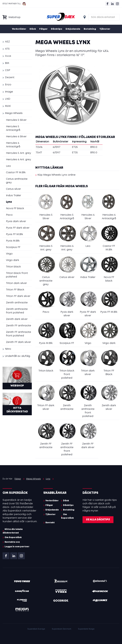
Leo (8, 166)
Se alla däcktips (98, 520)
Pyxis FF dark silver (18, 228)
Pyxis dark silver (16, 221)
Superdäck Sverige (36, 629)
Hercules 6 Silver (16, 137)
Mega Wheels (14, 113)
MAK (8, 106)
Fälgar (43, 29)
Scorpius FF (13, 247)
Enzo (8, 85)
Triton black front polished (17, 275)
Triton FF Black (15, 290)
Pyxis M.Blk (13, 241)
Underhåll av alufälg (18, 356)
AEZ (7, 42)
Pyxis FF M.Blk (15, 234)
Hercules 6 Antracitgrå (13, 145)
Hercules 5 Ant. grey (19, 153)
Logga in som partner (17, 547)
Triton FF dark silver (18, 296)
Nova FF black (15, 208)
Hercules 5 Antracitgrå (13, 128)
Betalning (90, 29)
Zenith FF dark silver (18, 342)
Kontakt (50, 523)
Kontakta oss (12, 542)
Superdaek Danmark (62, 629)
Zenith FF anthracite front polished (19, 334)
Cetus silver (13, 189)
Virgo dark (13, 260)
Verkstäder (19, 29)
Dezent (10, 77)
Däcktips (57, 29)
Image (9, 92)
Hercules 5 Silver (16, 120)
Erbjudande (73, 29)
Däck (33, 29)
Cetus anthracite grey (17, 181)
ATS (7, 49)
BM (7, 63)
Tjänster (105, 29)
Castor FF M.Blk (16, 173)
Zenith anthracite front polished (17, 311)
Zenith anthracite (17, 303)
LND (8, 99)
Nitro (8, 349)
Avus (8, 56)
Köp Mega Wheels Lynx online (56, 175)
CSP (8, 70)
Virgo (9, 254)
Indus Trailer (13, 196)
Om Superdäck (13, 537)
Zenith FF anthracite (19, 326)
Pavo (9, 215)
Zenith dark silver (17, 319)
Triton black (13, 267)
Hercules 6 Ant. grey (19, 160)
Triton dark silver (16, 283)
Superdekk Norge (86, 629)
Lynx (9, 202)
